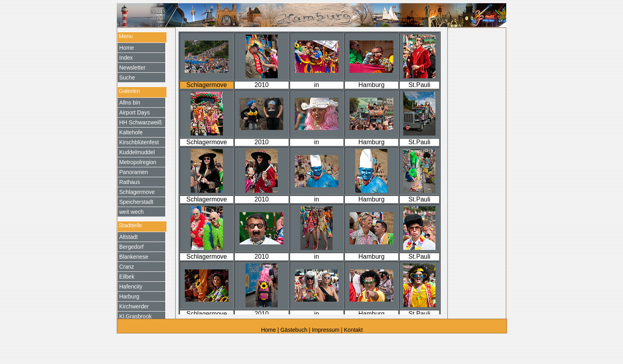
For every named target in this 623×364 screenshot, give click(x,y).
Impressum (326, 330)
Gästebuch (294, 330)
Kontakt (353, 330)
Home (269, 330)
